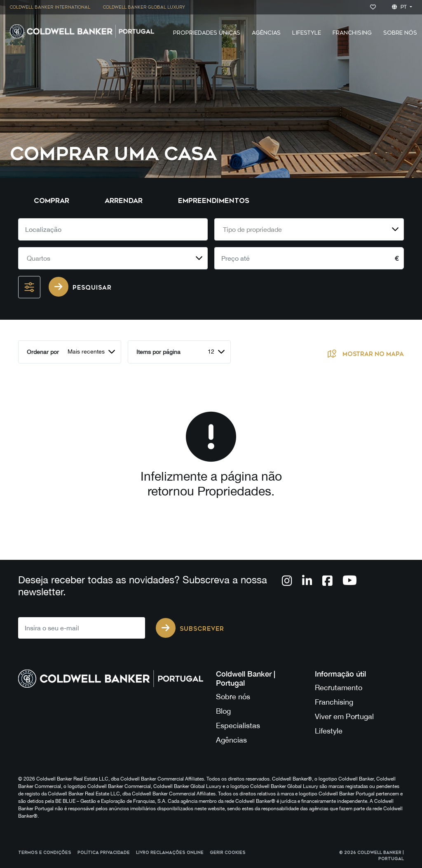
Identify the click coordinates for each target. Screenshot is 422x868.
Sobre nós (233, 697)
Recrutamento (339, 688)
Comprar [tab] (52, 201)
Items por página (158, 352)
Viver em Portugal (344, 716)
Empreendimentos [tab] (214, 201)
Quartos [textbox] (39, 258)
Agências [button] (266, 33)
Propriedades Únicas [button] (207, 33)
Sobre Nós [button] (400, 33)
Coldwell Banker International (50, 7)
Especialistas (238, 725)
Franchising (352, 33)
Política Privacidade (104, 853)
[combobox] (309, 229)
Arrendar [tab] (124, 201)
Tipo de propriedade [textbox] (252, 229)
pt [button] (400, 7)
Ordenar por (43, 352)
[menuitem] (53, 7)
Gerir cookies (228, 853)
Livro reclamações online (170, 853)
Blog (223, 711)
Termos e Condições (45, 853)
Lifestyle (307, 33)
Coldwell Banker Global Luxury (144, 7)
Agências (231, 740)
